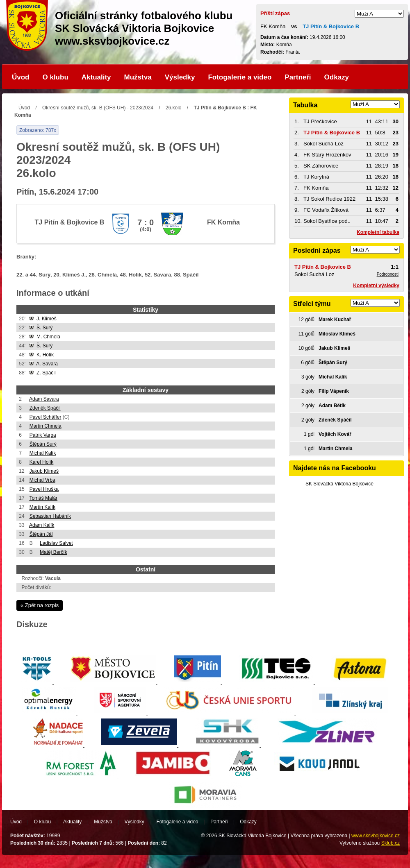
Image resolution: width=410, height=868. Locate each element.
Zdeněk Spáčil (45, 408)
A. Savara (47, 364)
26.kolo (174, 108)
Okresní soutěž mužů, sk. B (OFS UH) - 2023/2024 (98, 108)
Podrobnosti (388, 274)
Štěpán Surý (43, 444)
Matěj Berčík (54, 552)
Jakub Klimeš (44, 471)
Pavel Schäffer (46, 417)
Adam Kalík (42, 525)
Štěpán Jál (41, 534)
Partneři (298, 77)
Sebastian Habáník (50, 516)
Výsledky (180, 77)
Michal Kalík (43, 453)
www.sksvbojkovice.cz (376, 836)
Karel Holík (42, 462)
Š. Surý (44, 328)
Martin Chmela (46, 426)
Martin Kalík (42, 507)
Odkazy (337, 77)
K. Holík (45, 355)
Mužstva (138, 77)
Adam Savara (44, 399)
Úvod (21, 77)
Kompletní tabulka (378, 232)
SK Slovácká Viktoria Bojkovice (339, 484)
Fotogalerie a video (240, 77)
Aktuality (96, 77)
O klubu (56, 77)
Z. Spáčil (46, 373)
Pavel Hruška (44, 489)
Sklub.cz (391, 843)
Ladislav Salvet (56, 543)
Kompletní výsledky (376, 286)
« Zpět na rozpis (40, 605)
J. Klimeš (47, 319)
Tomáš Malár (43, 498)
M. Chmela (48, 337)
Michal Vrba (42, 480)
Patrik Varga (43, 435)
